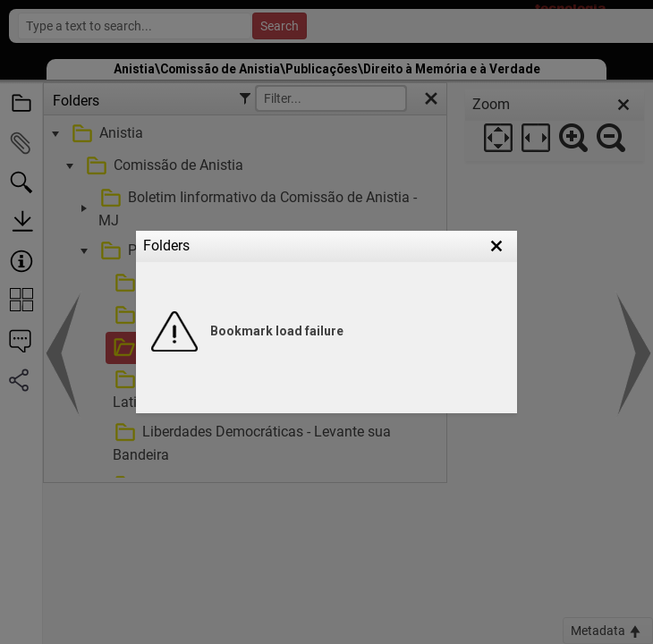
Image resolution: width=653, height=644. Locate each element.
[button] (496, 246)
